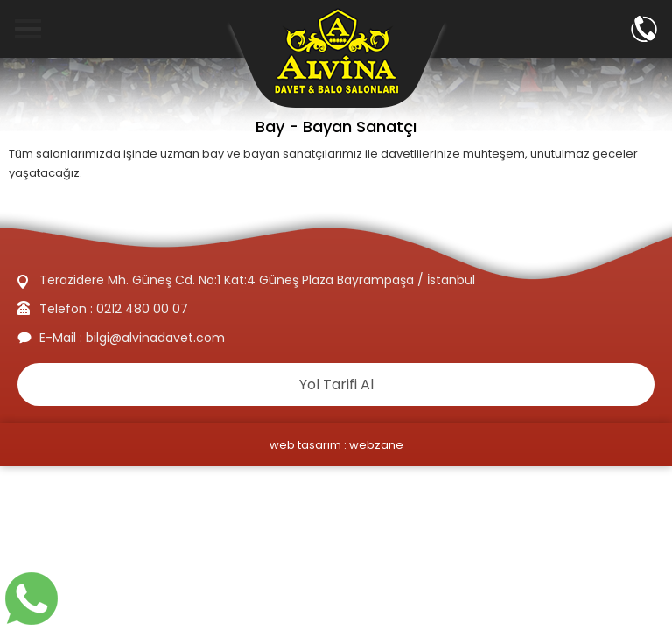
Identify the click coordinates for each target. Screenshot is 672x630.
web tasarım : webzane (336, 445)
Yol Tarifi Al (336, 385)
